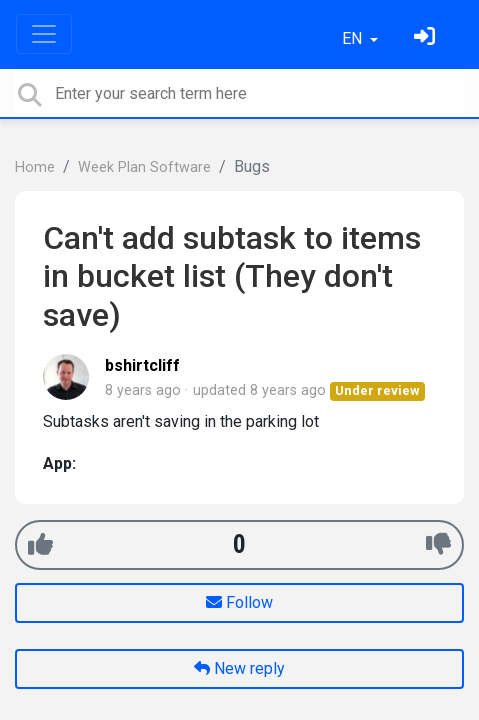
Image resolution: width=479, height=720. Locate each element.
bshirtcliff (142, 365)
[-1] (438, 544)
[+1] (40, 544)
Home (35, 167)
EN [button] (354, 38)
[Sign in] (427, 38)
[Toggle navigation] (44, 34)
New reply (239, 668)
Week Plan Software (144, 167)
